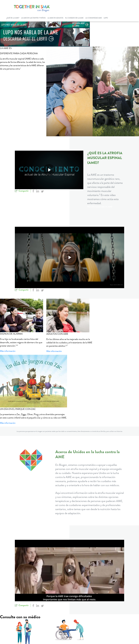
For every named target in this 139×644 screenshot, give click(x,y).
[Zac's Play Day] (34, 381)
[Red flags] (23, 315)
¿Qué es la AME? (13, 18)
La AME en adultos (55, 18)
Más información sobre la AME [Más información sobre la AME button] (100, 207)
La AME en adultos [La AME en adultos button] (100, 48)
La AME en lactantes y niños (33, 18)
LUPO (106, 18)
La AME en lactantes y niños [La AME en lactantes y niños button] (58, 48)
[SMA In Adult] (69, 315)
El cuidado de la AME (74, 18)
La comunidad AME (94, 18)
